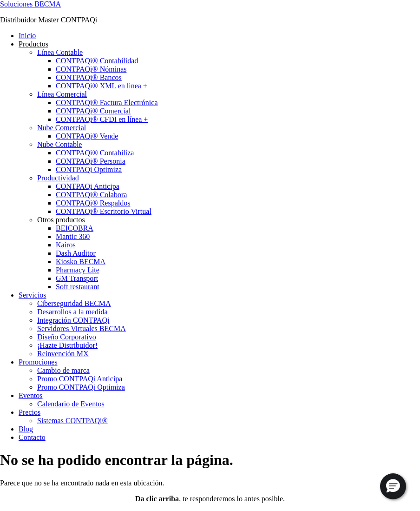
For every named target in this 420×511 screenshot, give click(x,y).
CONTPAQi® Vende (87, 136)
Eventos (31, 395)
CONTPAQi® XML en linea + (102, 86)
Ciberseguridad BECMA (74, 303)
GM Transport (77, 278)
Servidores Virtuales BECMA (82, 328)
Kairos (66, 245)
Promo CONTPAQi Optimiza (81, 387)
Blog (26, 429)
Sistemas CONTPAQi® (72, 421)
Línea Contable (60, 52)
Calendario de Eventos (71, 404)
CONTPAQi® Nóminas (91, 69)
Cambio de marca (63, 370)
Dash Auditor (76, 253)
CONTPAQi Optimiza (89, 169)
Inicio (27, 36)
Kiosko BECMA (81, 262)
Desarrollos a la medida (72, 312)
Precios (30, 412)
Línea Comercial (62, 94)
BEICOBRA (75, 228)
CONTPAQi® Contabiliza (95, 153)
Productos (33, 44)
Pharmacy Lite (78, 270)
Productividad (58, 178)
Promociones (38, 362)
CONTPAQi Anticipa (88, 186)
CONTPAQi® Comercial (93, 111)
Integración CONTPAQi (73, 320)
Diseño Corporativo (67, 337)
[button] (393, 486)
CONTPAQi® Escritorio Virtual (104, 211)
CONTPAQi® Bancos (89, 77)
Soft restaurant (78, 287)
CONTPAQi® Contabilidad (97, 61)
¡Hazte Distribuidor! (67, 345)
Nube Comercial (62, 128)
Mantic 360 (73, 236)
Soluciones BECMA (30, 4)
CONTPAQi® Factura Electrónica (107, 103)
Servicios (33, 295)
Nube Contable (59, 144)
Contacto (32, 437)
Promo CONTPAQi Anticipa (80, 379)
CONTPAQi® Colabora (91, 195)
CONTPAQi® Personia (91, 161)
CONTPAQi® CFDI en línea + (102, 119)
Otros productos (61, 220)
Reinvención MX (63, 354)
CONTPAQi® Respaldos (93, 203)
